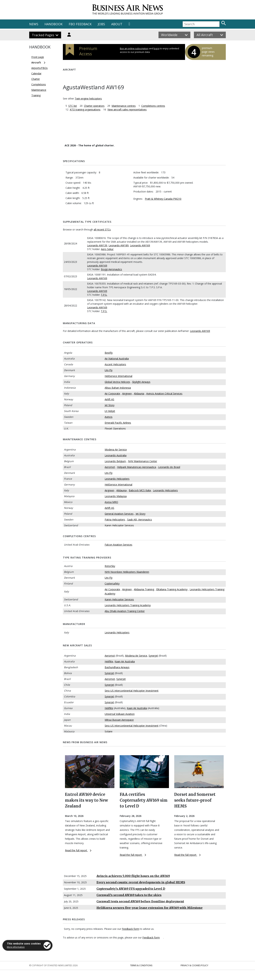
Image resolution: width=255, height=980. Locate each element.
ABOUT (117, 24)
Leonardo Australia (116, 455)
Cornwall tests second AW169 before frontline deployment (140, 901)
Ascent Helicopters (115, 364)
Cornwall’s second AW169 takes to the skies (129, 895)
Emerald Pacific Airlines (118, 423)
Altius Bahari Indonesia (118, 388)
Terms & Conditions (141, 965)
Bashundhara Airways (117, 667)
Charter (36, 79)
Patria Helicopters (115, 520)
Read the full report (78, 850)
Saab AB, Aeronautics (140, 520)
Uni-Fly (109, 370)
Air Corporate (112, 394)
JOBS (101, 24)
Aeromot (110, 467)
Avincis (109, 417)
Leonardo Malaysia (116, 496)
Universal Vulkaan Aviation (120, 714)
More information (16, 947)
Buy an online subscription (134, 48)
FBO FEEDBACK (80, 24)
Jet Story (110, 405)
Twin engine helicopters (88, 99)
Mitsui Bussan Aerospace (119, 720)
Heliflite (109, 661)
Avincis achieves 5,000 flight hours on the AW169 (133, 876)
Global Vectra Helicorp (117, 382)
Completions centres (153, 106)
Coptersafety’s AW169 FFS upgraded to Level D (131, 889)
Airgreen (127, 394)
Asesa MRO (111, 502)
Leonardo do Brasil (169, 467)
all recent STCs (102, 229)
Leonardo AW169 (140, 245)
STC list (73, 106)
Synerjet (153, 656)
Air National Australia (117, 359)
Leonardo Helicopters (117, 479)
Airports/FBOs (39, 68)
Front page (38, 57)
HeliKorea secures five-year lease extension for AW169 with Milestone (150, 908)
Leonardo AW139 (97, 245)
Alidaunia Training (144, 589)
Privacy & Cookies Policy (194, 965)
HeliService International (118, 376)
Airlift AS (109, 399)
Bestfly (109, 353)
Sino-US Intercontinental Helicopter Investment (132, 691)
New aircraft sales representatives (127, 109)
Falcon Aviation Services (118, 545)
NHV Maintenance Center (143, 461)
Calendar (36, 73)
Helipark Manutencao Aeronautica (137, 467)
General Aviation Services (119, 514)
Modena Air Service (116, 450)
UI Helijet (110, 411)
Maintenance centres (124, 106)
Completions (39, 84)
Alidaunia (139, 394)
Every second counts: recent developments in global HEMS (141, 882)
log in (157, 48)
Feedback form (131, 929)
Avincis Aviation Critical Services (164, 394)
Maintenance (39, 90)
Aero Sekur (107, 249)
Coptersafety (112, 583)
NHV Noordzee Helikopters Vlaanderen (127, 572)
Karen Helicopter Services (119, 525)
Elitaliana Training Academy (172, 589)
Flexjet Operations (115, 428)
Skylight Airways (141, 382)
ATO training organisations (85, 109)
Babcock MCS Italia (140, 490)
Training (36, 95)
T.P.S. (104, 295)
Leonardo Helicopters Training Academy (128, 605)
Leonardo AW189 (119, 245)
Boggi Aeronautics (111, 269)
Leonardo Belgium (115, 461)
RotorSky (110, 566)
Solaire (109, 731)
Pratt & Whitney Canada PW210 (163, 199)
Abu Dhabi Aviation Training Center (125, 611)
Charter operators (94, 106)
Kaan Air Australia (125, 661)
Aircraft (36, 62)
